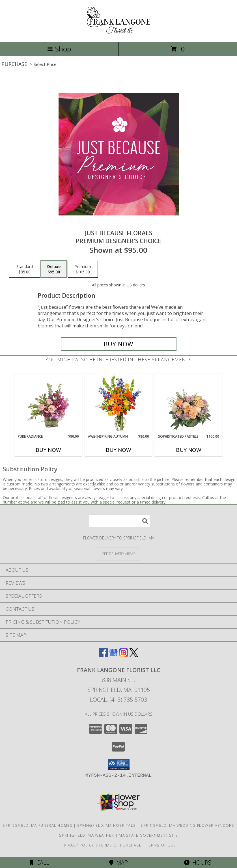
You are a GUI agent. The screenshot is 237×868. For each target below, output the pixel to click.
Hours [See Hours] (198, 862)
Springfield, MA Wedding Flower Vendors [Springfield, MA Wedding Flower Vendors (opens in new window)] (187, 825)
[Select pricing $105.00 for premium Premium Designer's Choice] (83, 269)
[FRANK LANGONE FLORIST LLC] (119, 34)
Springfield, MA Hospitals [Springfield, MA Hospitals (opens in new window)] (107, 825)
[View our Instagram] (124, 655)
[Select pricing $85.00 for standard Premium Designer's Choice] (25, 269)
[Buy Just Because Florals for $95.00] (119, 344)
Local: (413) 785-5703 (118, 700)
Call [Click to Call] (39, 862)
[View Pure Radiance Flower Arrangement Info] (49, 404)
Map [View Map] (118, 862)
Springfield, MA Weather (87, 835)
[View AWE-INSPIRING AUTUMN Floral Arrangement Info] (119, 404)
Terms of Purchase (120, 845)
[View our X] (134, 655)
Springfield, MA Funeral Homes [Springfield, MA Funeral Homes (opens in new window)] (37, 825)
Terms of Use (161, 845)
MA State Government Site (148, 835)
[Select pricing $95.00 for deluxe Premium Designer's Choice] (54, 269)
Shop (59, 49)
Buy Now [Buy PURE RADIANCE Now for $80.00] (48, 450)
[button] (119, 765)
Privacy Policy (78, 845)
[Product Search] (120, 521)
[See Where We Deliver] (118, 553)
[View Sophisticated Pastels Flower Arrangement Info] (189, 404)
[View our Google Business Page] (113, 655)
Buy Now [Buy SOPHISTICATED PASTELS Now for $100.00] (189, 450)
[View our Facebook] (103, 655)
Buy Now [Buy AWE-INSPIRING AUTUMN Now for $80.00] (118, 450)
